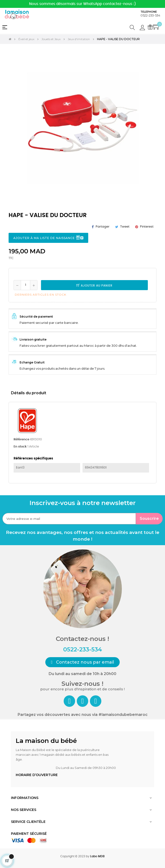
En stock (20, 447)
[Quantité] (26, 285)
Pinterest (147, 227)
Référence (21, 439)
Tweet (125, 227)
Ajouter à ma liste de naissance (48, 238)
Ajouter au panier (94, 286)
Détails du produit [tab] (29, 393)
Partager (103, 227)
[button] (83, 662)
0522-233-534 (150, 15)
